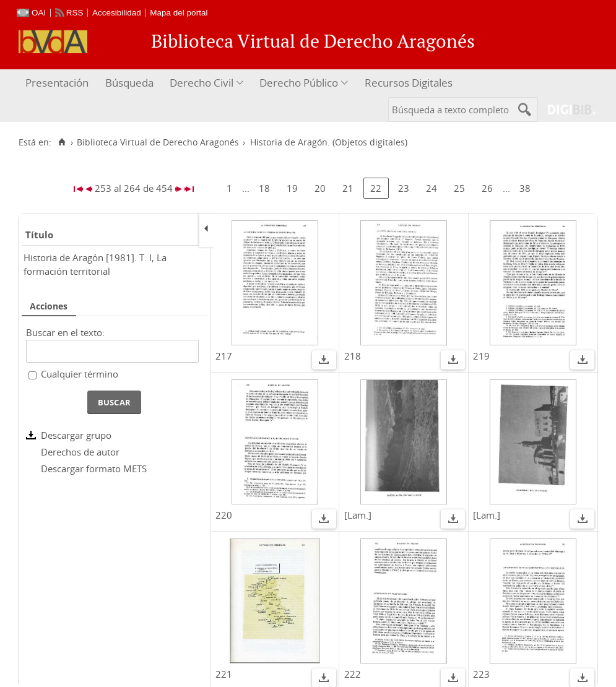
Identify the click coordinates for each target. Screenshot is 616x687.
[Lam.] (358, 515)
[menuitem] (59, 83)
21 (348, 188)
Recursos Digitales (409, 83)
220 (224, 515)
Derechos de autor (80, 452)
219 (481, 356)
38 (525, 188)
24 (432, 188)
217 (224, 356)
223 (481, 674)
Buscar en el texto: (65, 332)
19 (292, 188)
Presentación (57, 83)
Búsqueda (129, 83)
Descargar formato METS (94, 469)
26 (487, 188)
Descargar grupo (76, 435)
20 (320, 188)
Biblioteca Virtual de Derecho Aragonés (158, 142)
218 (353, 356)
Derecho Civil (202, 83)
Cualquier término (80, 374)
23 (404, 188)
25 (459, 188)
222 (353, 674)
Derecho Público (299, 83)
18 (264, 188)
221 (224, 674)
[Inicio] (62, 142)
